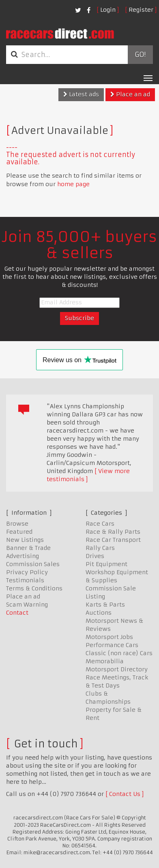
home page (73, 184)
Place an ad (130, 94)
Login (108, 10)
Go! (140, 55)
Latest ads (81, 94)
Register (141, 10)
